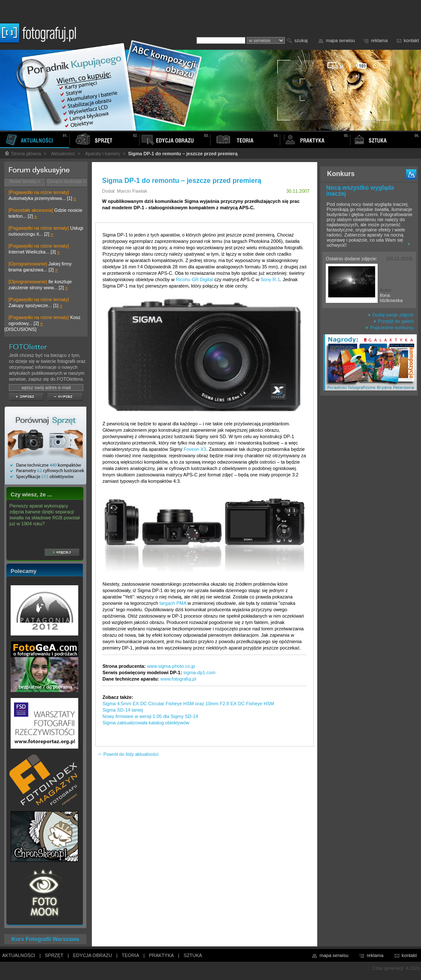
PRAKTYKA (161, 955)
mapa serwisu (341, 40)
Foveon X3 (195, 449)
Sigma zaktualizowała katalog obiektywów (146, 723)
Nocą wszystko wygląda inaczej (360, 191)
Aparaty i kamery (103, 154)
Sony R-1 (270, 279)
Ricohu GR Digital (194, 279)
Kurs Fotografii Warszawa (45, 939)
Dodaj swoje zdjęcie (391, 315)
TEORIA (130, 955)
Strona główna (23, 154)
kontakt (411, 40)
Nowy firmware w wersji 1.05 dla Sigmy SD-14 (150, 716)
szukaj (301, 40)
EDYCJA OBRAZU (93, 955)
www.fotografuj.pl (178, 679)
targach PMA (173, 603)
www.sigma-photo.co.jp (171, 666)
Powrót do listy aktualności (128, 754)
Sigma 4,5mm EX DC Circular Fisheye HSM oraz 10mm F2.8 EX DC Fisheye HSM (188, 704)
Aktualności (63, 154)
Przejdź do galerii (394, 321)
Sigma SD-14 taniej (123, 710)
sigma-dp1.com (199, 672)
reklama (379, 40)
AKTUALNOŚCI (19, 955)
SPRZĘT (54, 955)
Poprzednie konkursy (390, 328)
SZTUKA (193, 955)
